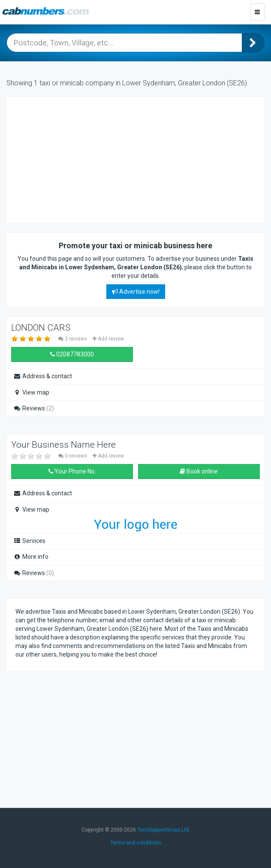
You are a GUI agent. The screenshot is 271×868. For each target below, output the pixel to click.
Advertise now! (136, 292)
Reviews (34, 408)
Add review (108, 339)
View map (31, 392)
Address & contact (43, 376)
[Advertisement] (84, 159)
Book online (199, 471)
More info (31, 557)
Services (29, 541)
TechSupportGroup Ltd (163, 830)
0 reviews (73, 456)
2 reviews (73, 339)
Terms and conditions (136, 843)
